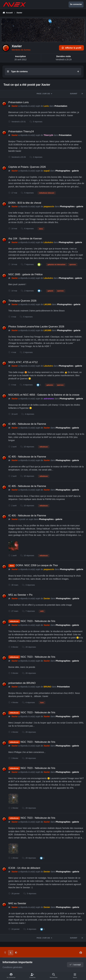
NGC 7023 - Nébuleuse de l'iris (38, 621)
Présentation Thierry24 (21, 131)
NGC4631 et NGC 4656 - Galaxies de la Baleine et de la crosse (44, 395)
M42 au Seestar (17, 903)
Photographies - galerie (67, 171)
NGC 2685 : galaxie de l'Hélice (26, 274)
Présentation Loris (19, 102)
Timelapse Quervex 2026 (22, 301)
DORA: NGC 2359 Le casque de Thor (37, 565)
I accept (75, 965)
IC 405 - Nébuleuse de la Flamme (27, 424)
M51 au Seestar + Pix (20, 595)
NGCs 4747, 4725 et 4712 (23, 362)
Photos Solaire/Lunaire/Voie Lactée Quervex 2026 (36, 327)
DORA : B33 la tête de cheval (25, 203)
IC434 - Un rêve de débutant (24, 868)
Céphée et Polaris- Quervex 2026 (27, 167)
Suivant (74, 94)
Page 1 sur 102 (45, 94)
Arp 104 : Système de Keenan (25, 239)
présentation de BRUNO (22, 683)
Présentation (61, 106)
